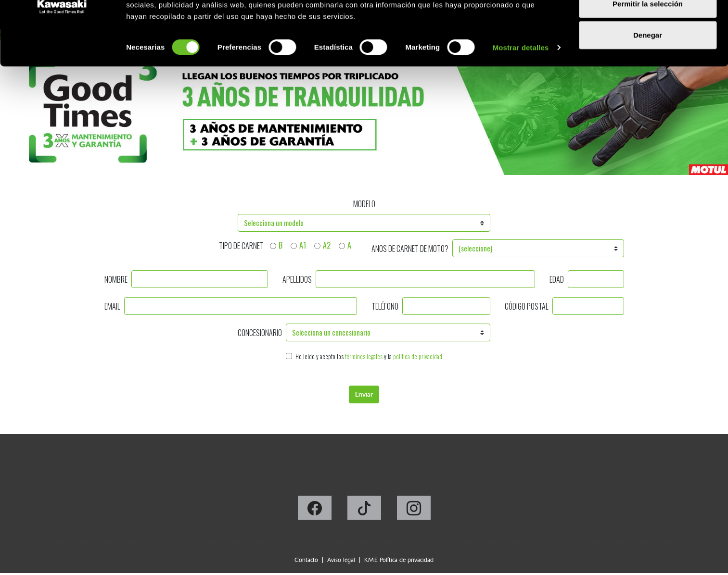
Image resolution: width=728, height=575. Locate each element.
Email (112, 306)
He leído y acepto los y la (369, 356)
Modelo (364, 204)
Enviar (364, 394)
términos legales (364, 356)
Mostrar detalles (521, 101)
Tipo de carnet (241, 246)
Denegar (648, 88)
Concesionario (260, 333)
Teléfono (385, 306)
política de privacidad (418, 356)
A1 (303, 245)
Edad (557, 279)
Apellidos (297, 279)
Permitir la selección (648, 57)
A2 (327, 245)
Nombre (116, 279)
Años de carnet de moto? (410, 249)
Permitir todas (648, 25)
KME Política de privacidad (399, 560)
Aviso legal (341, 560)
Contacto (306, 560)
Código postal (527, 306)
